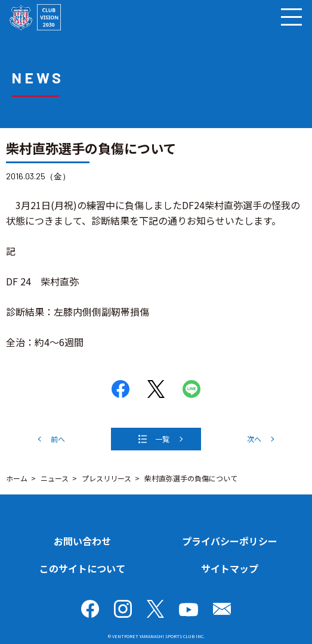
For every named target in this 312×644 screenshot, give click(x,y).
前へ (58, 439)
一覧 (162, 439)
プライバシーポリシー (230, 541)
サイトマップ (230, 568)
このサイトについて (82, 568)
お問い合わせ (82, 541)
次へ (254, 439)
